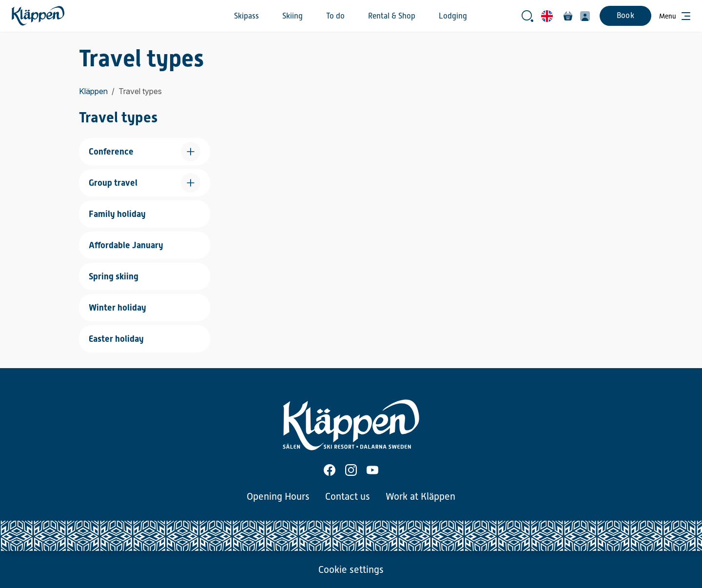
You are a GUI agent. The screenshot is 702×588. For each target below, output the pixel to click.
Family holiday (117, 214)
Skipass (246, 16)
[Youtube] (372, 470)
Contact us (348, 496)
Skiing (292, 16)
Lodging (453, 16)
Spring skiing (114, 276)
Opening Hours (278, 496)
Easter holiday (116, 339)
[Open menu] (675, 16)
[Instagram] (351, 470)
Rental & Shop (392, 16)
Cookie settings (351, 569)
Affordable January (126, 245)
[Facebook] (330, 470)
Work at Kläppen (420, 496)
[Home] (38, 16)
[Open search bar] (527, 16)
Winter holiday (117, 307)
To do (335, 16)
